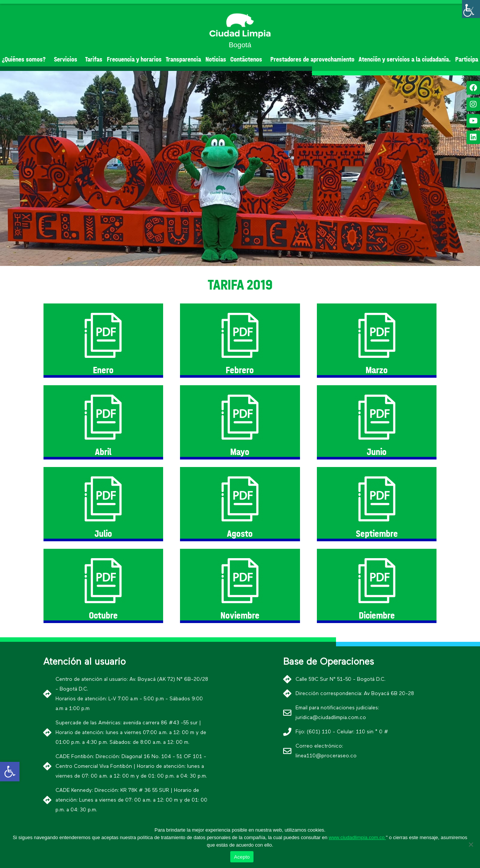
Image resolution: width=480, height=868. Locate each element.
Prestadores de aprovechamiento (312, 59)
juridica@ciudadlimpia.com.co (331, 718)
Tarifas (94, 59)
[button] (226, 260)
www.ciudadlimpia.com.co (357, 837)
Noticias (216, 59)
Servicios (67, 59)
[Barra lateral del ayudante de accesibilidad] (471, 9)
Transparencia (183, 59)
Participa (467, 59)
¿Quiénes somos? (26, 59)
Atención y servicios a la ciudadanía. (405, 59)
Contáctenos (248, 59)
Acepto (242, 857)
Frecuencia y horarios (134, 59)
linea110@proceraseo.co (326, 756)
